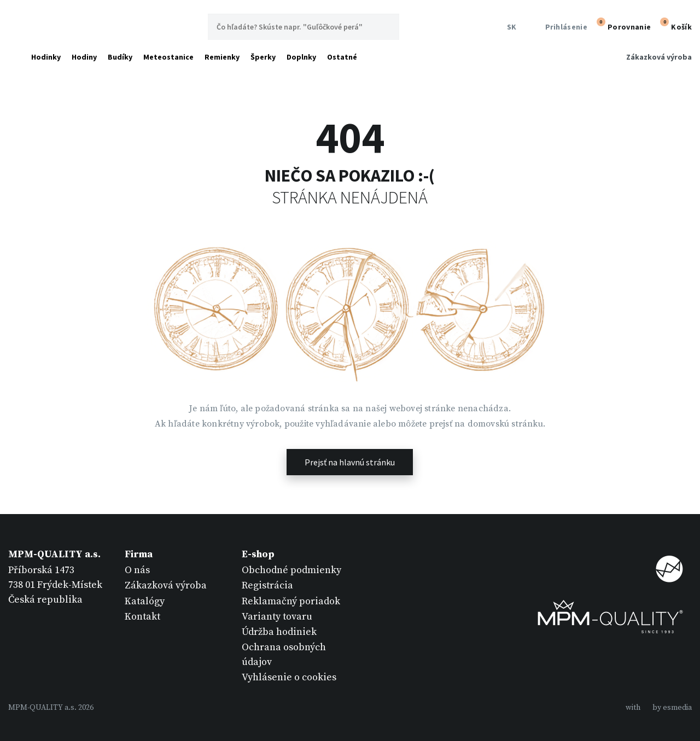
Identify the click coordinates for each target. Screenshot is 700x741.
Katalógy (145, 601)
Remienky (222, 57)
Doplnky (301, 57)
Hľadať (386, 27)
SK (510, 27)
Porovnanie (622, 26)
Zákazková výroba (659, 57)
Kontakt (142, 617)
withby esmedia (659, 708)
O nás (137, 570)
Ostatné (342, 57)
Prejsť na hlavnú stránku (350, 462)
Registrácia (267, 585)
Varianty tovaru (277, 617)
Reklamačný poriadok (291, 601)
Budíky (120, 57)
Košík (675, 26)
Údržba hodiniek (279, 632)
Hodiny (84, 57)
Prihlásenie (559, 27)
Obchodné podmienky (291, 570)
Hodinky (46, 57)
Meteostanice (168, 57)
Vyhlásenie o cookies (289, 677)
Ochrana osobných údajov (284, 655)
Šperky (263, 57)
